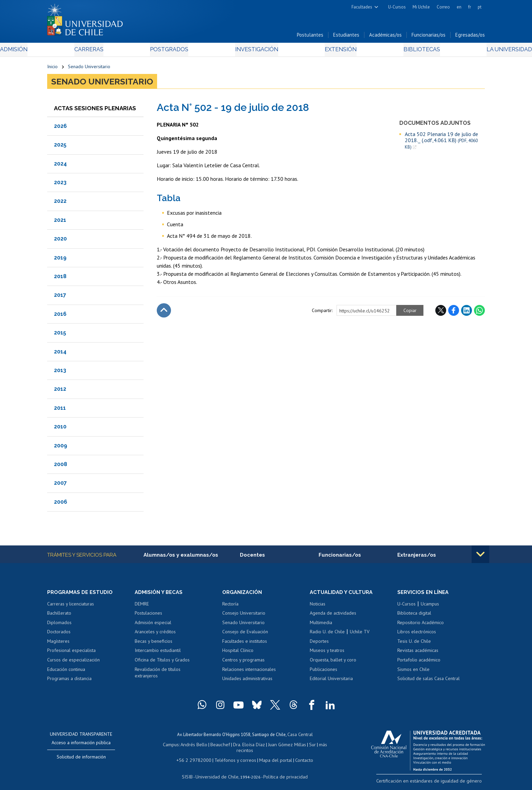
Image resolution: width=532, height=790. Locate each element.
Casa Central (300, 737)
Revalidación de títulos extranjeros (158, 675)
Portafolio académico (419, 662)
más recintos (319, 746)
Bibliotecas (388, 51)
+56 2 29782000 (197, 756)
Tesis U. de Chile (414, 644)
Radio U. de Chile (327, 634)
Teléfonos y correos (235, 756)
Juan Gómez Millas (276, 746)
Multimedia (321, 625)
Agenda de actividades (333, 616)
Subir (164, 312)
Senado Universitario (89, 69)
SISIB (192, 772)
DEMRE (142, 606)
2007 (60, 485)
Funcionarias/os (429, 37)
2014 (60, 354)
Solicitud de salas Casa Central (429, 681)
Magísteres (58, 644)
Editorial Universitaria (331, 681)
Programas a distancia (69, 681)
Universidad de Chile (218, 772)
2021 (60, 222)
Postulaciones (148, 616)
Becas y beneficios (154, 644)
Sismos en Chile (413, 672)
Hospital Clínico (238, 653)
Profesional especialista (71, 653)
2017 (60, 297)
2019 (60, 260)
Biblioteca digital (414, 616)
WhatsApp (479, 312)
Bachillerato (59, 616)
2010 (60, 429)
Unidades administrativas (247, 681)
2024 (60, 166)
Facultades (362, 7)
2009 (61, 448)
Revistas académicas (418, 653)
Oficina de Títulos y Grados (162, 662)
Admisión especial (153, 625)
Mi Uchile (421, 7)
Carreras (120, 51)
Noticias (318, 606)
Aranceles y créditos (155, 634)
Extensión (324, 51)
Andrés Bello (189, 746)
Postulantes (310, 37)
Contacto (299, 756)
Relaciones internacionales (249, 672)
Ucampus (430, 606)
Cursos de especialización (73, 662)
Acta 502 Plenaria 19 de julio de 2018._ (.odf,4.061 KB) (441, 142)
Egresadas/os (470, 37)
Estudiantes (346, 37)
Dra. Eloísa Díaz (240, 746)
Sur (300, 746)
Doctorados (59, 634)
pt (480, 7)
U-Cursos (397, 7)
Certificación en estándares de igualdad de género (437, 783)
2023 (60, 184)
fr (470, 7)
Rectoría (230, 606)
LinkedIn (467, 312)
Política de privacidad (283, 772)
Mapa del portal (272, 756)
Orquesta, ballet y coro (333, 662)
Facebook (454, 312)
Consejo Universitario (244, 616)
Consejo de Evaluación (245, 634)
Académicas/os (385, 37)
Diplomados (59, 625)
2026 (60, 128)
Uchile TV (360, 634)
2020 (60, 241)
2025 (60, 147)
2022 (60, 203)
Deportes (319, 644)
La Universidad (460, 51)
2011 (60, 410)
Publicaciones (324, 672)
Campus (167, 746)
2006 (61, 504)
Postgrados (184, 51)
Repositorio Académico (421, 625)
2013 (60, 372)
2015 (60, 335)
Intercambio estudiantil (158, 653)
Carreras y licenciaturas (71, 606)
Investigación (255, 51)
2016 (60, 316)
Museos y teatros (327, 653)
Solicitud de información (81, 759)
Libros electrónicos (417, 634)
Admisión (62, 51)
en (459, 7)
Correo (443, 7)
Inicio (52, 69)
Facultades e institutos (245, 644)
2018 (60, 278)
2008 (61, 466)
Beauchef (213, 746)
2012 (60, 391)
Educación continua (66, 672)
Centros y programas (243, 662)
